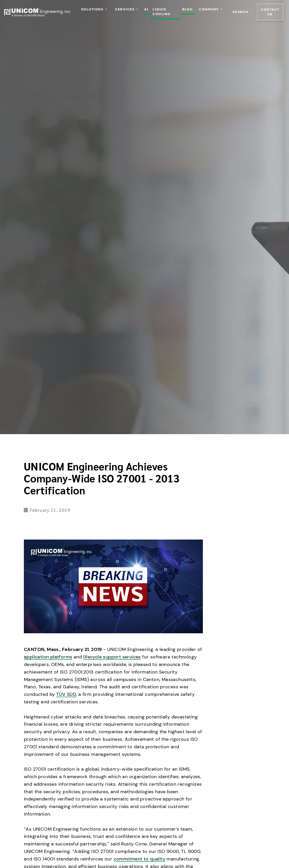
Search (240, 12)
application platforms (48, 657)
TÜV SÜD (66, 694)
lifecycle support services (112, 657)
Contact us (270, 12)
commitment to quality (139, 859)
